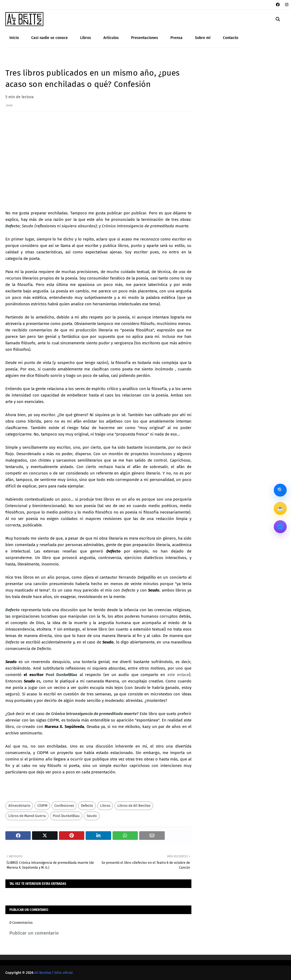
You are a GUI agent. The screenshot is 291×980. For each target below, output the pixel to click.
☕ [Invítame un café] (280, 508)
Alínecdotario (19, 806)
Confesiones (64, 806)
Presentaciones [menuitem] (145, 38)
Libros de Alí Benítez (134, 806)
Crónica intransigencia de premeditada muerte (94, 714)
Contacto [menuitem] (231, 38)
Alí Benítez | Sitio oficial (53, 973)
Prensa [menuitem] (176, 38)
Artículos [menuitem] (111, 38)
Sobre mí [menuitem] (203, 38)
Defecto (13, 226)
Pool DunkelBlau (62, 675)
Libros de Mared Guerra (27, 816)
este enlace (178, 675)
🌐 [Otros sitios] (280, 527)
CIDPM (42, 806)
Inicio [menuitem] (14, 38)
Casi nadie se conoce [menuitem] (50, 38)
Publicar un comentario (34, 933)
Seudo (92, 816)
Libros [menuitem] (86, 38)
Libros (105, 806)
